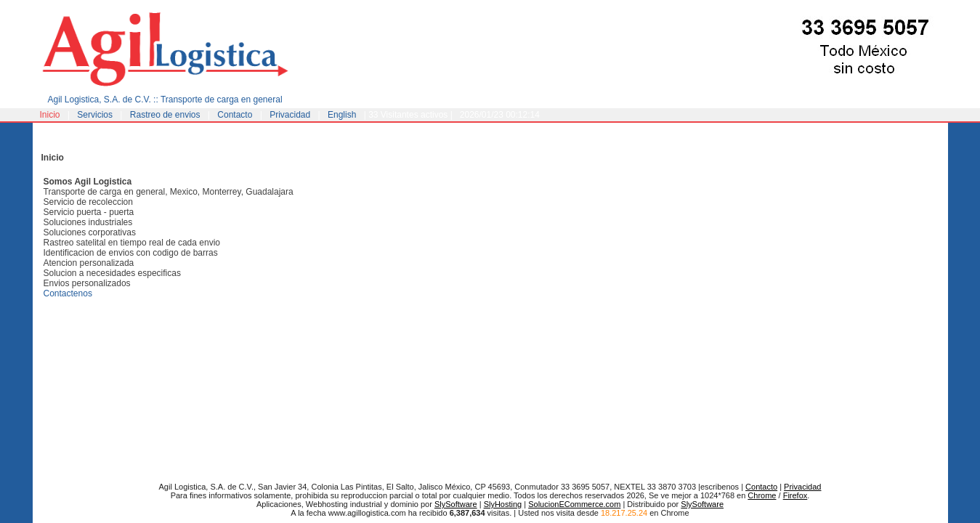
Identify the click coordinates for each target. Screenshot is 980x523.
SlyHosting (503, 504)
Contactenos (68, 293)
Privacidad (290, 115)
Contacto (235, 115)
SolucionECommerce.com (574, 504)
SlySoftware (456, 504)
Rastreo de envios (165, 115)
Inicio (50, 115)
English (342, 115)
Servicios (95, 115)
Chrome (762, 495)
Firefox (795, 495)
